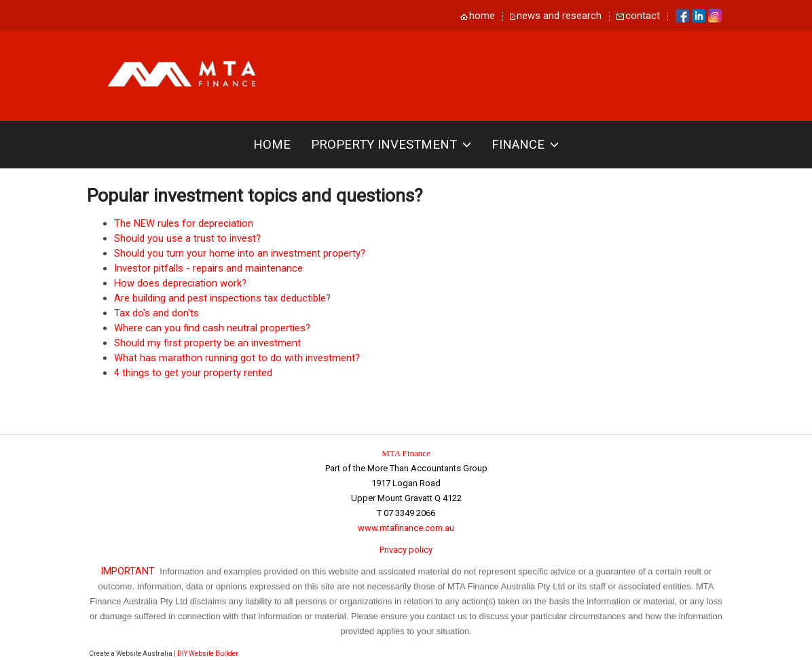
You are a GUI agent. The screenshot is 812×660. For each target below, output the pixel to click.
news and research (559, 16)
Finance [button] (525, 145)
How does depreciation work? (180, 283)
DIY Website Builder (208, 654)
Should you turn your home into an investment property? (240, 253)
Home (272, 145)
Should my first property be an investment (207, 343)
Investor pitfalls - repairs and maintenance (208, 268)
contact (643, 16)
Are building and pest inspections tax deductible (220, 298)
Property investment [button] (391, 145)
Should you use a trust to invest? (187, 238)
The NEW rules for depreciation (184, 223)
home (482, 16)
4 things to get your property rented (193, 373)
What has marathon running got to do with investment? (237, 358)
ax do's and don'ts (159, 313)
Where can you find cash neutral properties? (212, 328)
